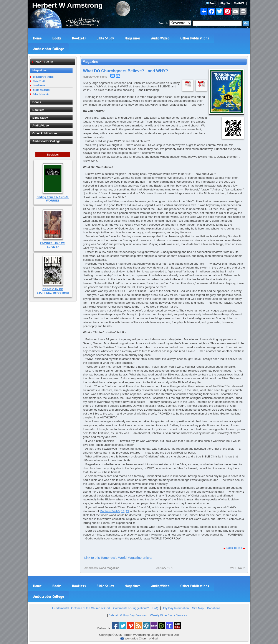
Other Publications (195, 38)
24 (128, 511)
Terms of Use (170, 635)
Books (57, 38)
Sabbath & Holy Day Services (128, 615)
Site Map (198, 608)
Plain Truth (39, 81)
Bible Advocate (41, 94)
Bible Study (105, 38)
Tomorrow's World (43, 77)
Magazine (90, 62)
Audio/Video (160, 38)
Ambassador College (49, 49)
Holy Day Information (175, 608)
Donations (213, 608)
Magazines (132, 38)
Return (49, 62)
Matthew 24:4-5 (110, 511)
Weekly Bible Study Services (168, 615)
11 (123, 511)
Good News (39, 86)
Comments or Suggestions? (131, 608)
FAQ (155, 608)
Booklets (79, 38)
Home (37, 38)
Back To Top (234, 548)
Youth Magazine (42, 90)
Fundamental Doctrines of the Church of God (81, 608)
